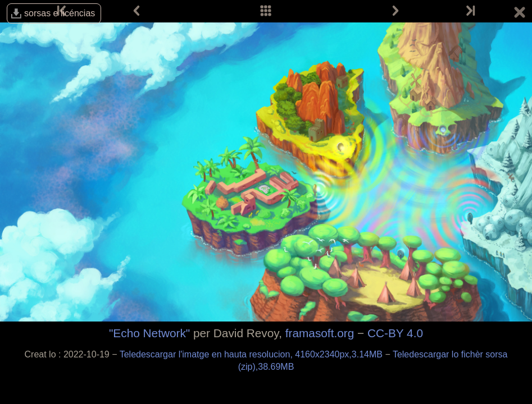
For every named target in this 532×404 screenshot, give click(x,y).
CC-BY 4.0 (395, 333)
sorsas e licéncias (60, 13)
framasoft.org (320, 333)
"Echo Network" (149, 333)
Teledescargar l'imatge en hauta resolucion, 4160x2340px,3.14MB (253, 354)
